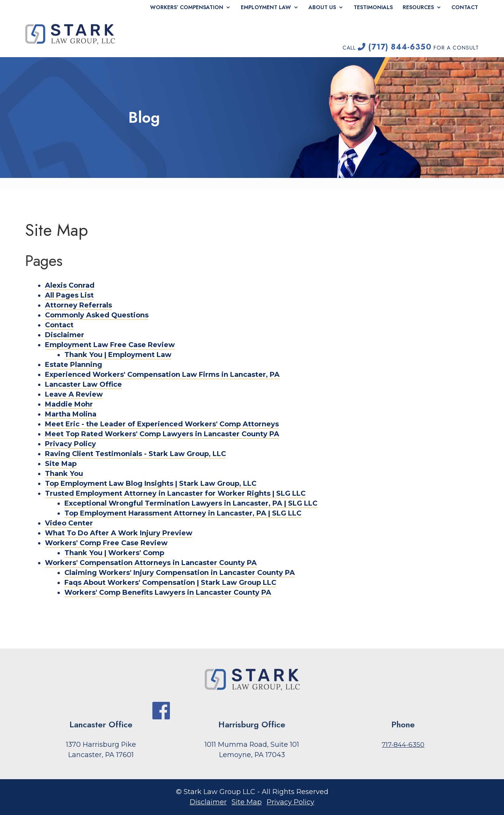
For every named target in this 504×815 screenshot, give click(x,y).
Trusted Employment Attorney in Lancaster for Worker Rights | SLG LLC (175, 493)
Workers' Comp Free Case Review (106, 543)
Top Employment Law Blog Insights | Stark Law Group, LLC (151, 484)
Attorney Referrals (78, 305)
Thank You (64, 474)
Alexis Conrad (70, 285)
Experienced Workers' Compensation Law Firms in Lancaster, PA (162, 375)
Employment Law (266, 7)
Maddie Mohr (69, 404)
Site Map (61, 464)
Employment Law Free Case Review (110, 345)
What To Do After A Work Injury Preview (119, 533)
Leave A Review (74, 394)
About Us (322, 7)
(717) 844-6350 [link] (395, 47)
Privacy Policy (70, 444)
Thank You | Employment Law (118, 355)
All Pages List (69, 295)
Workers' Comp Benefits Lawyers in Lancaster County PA (168, 592)
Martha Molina (71, 414)
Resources (418, 7)
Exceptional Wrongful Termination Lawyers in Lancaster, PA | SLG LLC (191, 503)
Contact (465, 7)
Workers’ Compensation (187, 7)
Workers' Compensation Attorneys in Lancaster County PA (151, 563)
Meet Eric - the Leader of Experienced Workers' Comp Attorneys (162, 424)
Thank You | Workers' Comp (114, 553)
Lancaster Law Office (83, 384)
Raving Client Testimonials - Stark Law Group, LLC (135, 454)
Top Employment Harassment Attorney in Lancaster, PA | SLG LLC (183, 513)
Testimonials (373, 7)
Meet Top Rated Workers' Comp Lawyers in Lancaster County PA (162, 434)
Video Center (69, 523)
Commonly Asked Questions (97, 315)
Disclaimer (65, 335)
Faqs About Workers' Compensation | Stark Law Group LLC (170, 583)
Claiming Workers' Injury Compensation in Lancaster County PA (180, 573)
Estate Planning (74, 365)
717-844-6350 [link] (403, 745)
